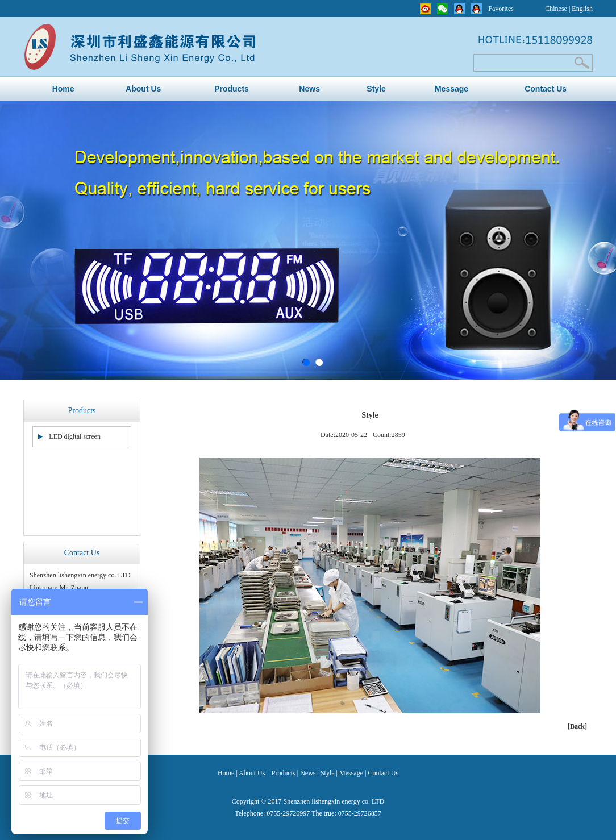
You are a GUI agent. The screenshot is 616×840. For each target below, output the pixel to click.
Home (63, 89)
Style (376, 89)
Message (451, 89)
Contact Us (546, 89)
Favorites (501, 9)
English (582, 9)
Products (232, 89)
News (309, 89)
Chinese (556, 9)
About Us (143, 89)
